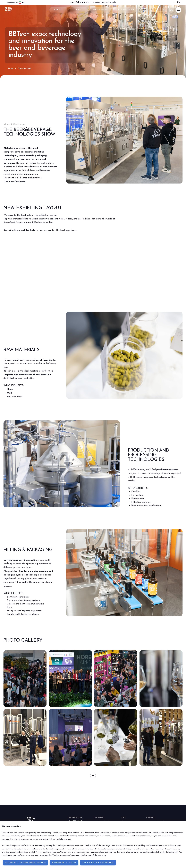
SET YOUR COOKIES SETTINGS (98, 863)
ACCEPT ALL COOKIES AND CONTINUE (25, 863)
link (69, 839)
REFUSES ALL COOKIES (64, 863)
